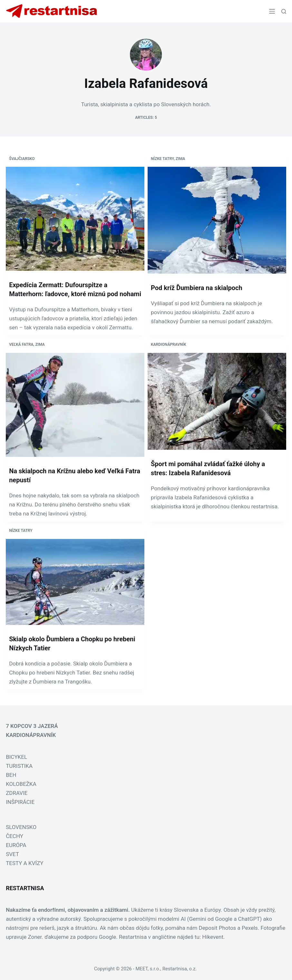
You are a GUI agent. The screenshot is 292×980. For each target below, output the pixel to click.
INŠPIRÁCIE (20, 802)
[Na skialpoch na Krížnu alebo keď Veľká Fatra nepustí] (75, 405)
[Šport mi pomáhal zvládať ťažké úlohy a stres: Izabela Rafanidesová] (217, 401)
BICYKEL (16, 757)
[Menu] (272, 11)
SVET (12, 854)
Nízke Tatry (162, 159)
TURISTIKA (19, 766)
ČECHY (15, 836)
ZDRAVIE (17, 793)
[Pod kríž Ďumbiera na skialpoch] (217, 220)
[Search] (284, 11)
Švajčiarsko (22, 159)
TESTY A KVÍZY (24, 863)
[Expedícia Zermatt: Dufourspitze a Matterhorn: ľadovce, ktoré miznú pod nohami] (75, 219)
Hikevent (213, 937)
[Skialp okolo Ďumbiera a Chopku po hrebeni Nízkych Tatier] (75, 582)
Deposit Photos (218, 928)
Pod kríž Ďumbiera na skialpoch (197, 288)
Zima (180, 159)
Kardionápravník (169, 344)
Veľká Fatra (21, 344)
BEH (11, 775)
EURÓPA (16, 845)
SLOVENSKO (21, 827)
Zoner (35, 937)
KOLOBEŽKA (21, 784)
